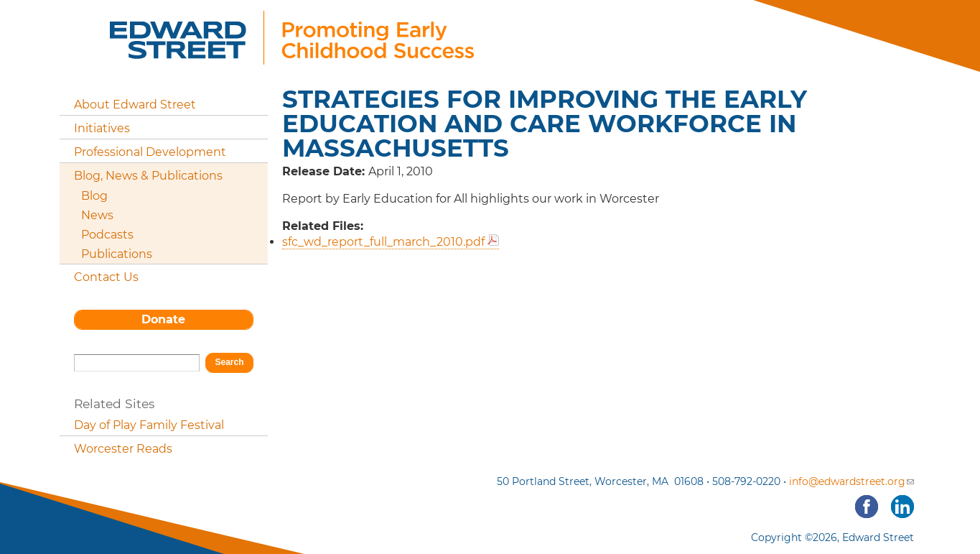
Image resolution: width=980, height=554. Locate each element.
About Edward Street (135, 105)
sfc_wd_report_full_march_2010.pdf (383, 242)
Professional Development (150, 152)
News (97, 215)
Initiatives (102, 128)
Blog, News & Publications (148, 176)
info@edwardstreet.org (851, 481)
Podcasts (107, 235)
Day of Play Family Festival (149, 425)
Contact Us (106, 277)
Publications (117, 254)
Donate (163, 319)
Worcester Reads (123, 449)
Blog (94, 196)
